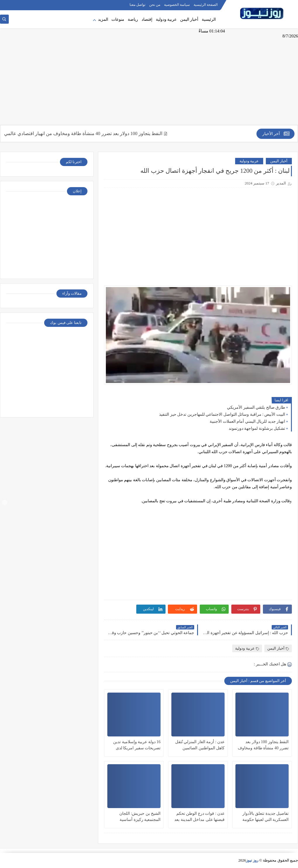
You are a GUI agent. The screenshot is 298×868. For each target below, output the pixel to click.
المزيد (103, 19)
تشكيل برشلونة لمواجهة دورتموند (257, 428)
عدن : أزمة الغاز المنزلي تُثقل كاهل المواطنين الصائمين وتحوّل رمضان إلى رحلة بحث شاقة (200, 745)
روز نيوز (252, 860)
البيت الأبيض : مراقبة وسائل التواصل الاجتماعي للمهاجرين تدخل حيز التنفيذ (222, 414)
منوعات (118, 19)
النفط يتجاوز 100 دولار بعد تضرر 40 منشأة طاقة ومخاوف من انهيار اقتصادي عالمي (80, 133)
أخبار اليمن (189, 19)
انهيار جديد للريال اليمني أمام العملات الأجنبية (247, 421)
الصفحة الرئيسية (206, 5)
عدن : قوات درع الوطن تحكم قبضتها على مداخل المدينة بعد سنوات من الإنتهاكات (199, 817)
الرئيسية (209, 19)
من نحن (155, 5)
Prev (5, 503)
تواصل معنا (137, 5)
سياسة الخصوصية (177, 5)
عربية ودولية (166, 19)
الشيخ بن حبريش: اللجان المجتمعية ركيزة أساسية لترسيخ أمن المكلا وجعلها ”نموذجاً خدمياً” (140, 817)
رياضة (133, 19)
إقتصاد (147, 19)
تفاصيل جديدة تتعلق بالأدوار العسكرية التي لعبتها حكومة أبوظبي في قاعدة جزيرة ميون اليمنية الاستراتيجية (263, 817)
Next (293, 503)
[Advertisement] (149, 80)
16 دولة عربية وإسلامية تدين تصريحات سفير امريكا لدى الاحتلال (137, 745)
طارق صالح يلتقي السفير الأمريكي (256, 407)
